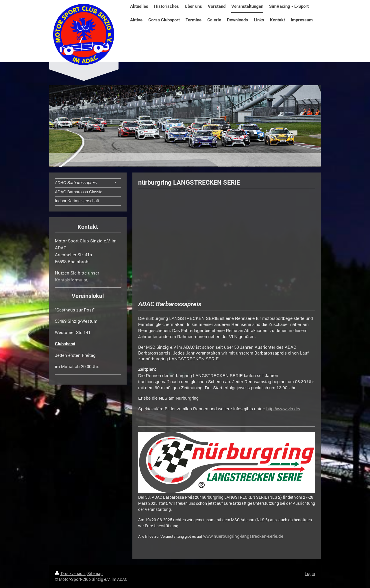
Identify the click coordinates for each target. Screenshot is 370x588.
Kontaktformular (71, 280)
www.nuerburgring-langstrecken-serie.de (243, 536)
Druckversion (70, 573)
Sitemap (95, 573)
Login (310, 573)
